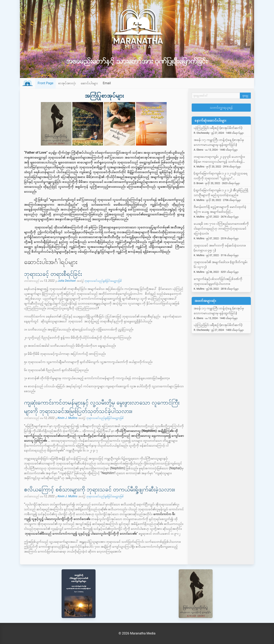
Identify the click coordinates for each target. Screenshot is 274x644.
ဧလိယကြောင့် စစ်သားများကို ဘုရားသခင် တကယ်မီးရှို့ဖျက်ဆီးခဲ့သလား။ (99, 489)
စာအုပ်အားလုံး (67, 83)
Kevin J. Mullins (67, 418)
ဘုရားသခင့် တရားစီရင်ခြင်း (53, 274)
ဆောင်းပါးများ (89, 83)
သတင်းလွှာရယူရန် (221, 107)
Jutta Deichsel (67, 281)
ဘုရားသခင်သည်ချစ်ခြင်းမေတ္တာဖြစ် (103, 281)
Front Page (45, 83)
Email (107, 83)
